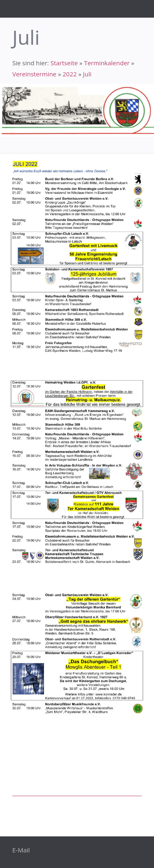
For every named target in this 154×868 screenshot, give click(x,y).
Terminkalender (107, 63)
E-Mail (21, 850)
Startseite (64, 63)
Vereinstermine (34, 74)
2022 (69, 74)
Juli (87, 74)
